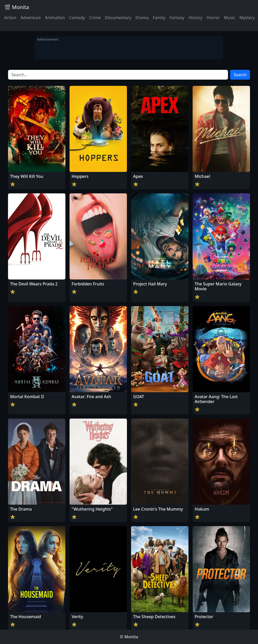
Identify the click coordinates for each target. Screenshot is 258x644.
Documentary (118, 18)
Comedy (77, 18)
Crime (95, 18)
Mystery (247, 18)
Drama (142, 18)
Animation (55, 18)
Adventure (31, 18)
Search (240, 75)
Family (159, 18)
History (195, 18)
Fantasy (177, 18)
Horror (213, 18)
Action (10, 18)
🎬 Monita (17, 7)
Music (230, 18)
